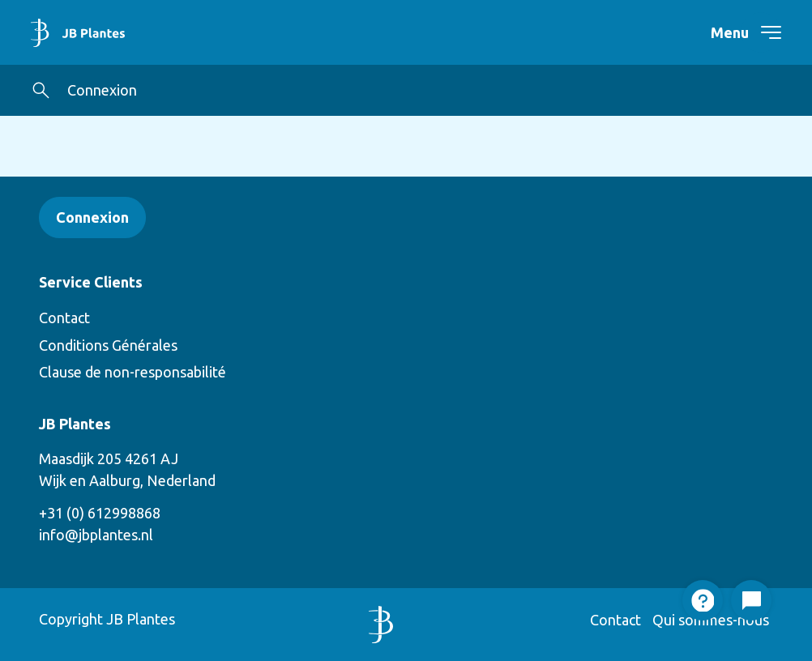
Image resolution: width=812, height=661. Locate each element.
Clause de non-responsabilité (132, 372)
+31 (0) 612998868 (100, 513)
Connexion (102, 90)
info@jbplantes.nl (96, 535)
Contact (64, 318)
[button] (41, 90)
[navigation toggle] (761, 32)
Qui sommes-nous (711, 620)
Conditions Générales (108, 345)
